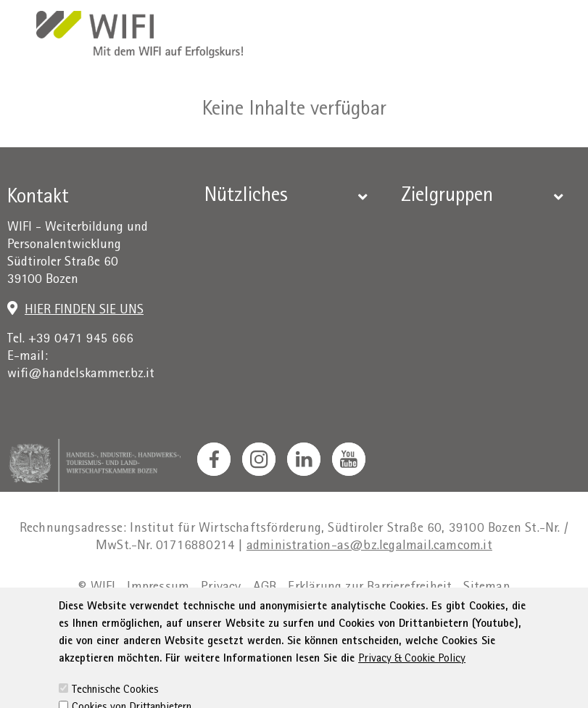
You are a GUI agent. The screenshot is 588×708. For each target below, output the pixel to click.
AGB (265, 588)
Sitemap (486, 588)
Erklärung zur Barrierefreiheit (370, 588)
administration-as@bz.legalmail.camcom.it (369, 547)
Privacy (221, 588)
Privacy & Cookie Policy (412, 678)
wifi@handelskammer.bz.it (81, 375)
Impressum (158, 588)
